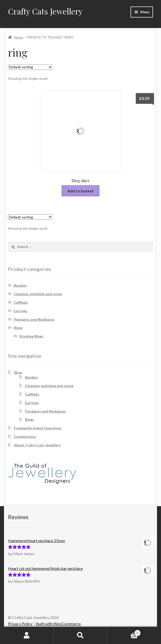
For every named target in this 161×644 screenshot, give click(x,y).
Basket (124, 632)
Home (19, 37)
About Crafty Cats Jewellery (37, 445)
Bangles (20, 285)
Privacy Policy (20, 624)
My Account (27, 635)
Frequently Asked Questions (38, 428)
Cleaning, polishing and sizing (38, 294)
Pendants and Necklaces (34, 319)
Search (81, 635)
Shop (18, 372)
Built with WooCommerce (58, 624)
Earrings (21, 311)
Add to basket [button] (80, 191)
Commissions (25, 436)
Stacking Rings (31, 336)
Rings (18, 328)
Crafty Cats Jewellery (45, 11)
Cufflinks (21, 302)
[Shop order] (30, 67)
